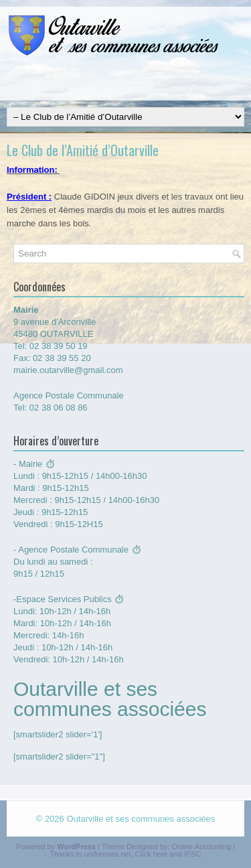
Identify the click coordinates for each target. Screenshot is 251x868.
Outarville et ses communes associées (141, 819)
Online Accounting (201, 847)
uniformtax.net (108, 854)
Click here (152, 854)
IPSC (193, 854)
